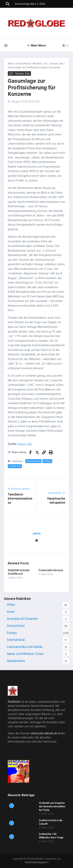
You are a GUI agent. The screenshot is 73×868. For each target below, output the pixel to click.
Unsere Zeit (25, 444)
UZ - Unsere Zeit (54, 63)
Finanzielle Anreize (51, 570)
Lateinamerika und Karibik (25, 647)
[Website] (37, 541)
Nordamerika (16, 661)
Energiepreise (33, 461)
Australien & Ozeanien (22, 619)
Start (11, 63)
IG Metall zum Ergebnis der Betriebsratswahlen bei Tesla (52, 807)
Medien (37, 63)
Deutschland (23, 63)
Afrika (11, 605)
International (16, 640)
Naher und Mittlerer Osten (25, 654)
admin (36, 533)
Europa (12, 633)
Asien (11, 612)
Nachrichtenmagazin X (37, 862)
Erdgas (47, 461)
